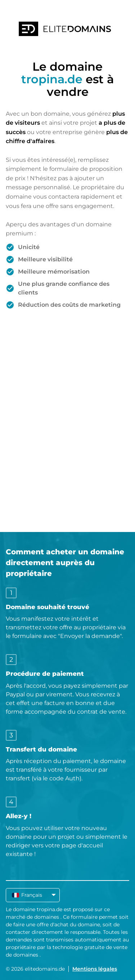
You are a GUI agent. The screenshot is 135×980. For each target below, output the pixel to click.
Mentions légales (95, 969)
